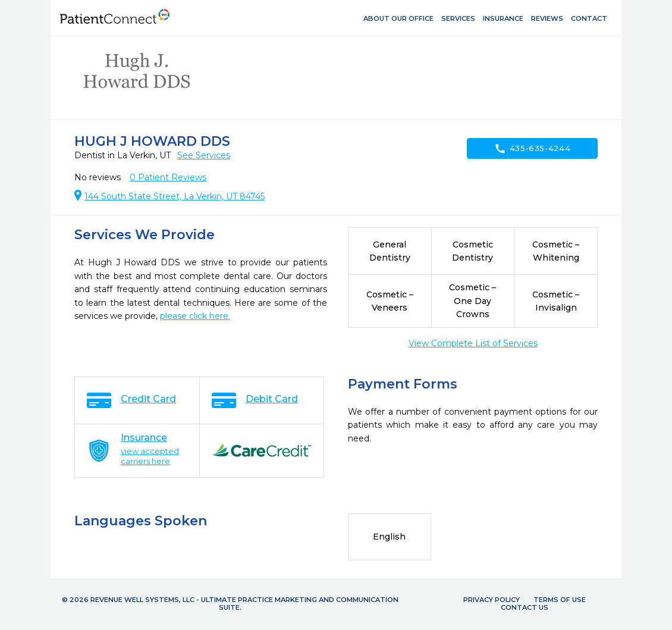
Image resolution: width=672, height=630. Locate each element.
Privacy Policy (492, 600)
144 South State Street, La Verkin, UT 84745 (175, 196)
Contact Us (525, 607)
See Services (204, 155)
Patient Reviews (168, 177)
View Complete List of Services (473, 343)
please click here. (195, 316)
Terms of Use (560, 600)
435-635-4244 (533, 149)
